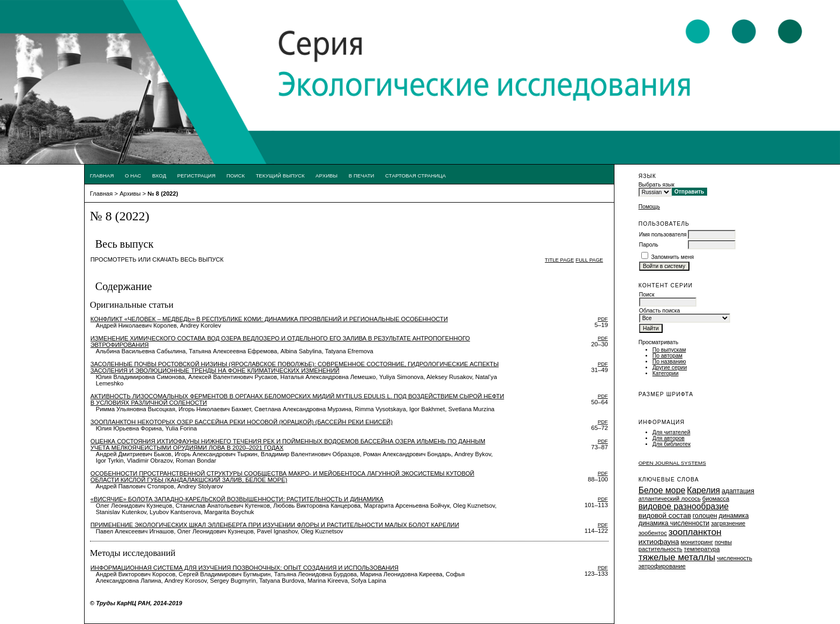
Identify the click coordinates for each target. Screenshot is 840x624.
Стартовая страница (415, 176)
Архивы (327, 176)
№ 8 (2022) (163, 194)
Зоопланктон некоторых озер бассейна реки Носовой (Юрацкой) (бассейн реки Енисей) (242, 422)
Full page (589, 260)
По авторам (667, 356)
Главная (102, 176)
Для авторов (669, 438)
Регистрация (197, 176)
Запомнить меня (673, 257)
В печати (362, 176)
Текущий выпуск (280, 176)
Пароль (649, 245)
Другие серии (670, 367)
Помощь (649, 207)
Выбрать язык (657, 185)
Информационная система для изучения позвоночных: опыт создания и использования (245, 568)
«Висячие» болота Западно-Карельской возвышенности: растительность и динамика (237, 499)
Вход (159, 176)
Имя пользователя (663, 235)
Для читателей (672, 432)
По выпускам (669, 350)
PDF (603, 319)
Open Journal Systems (672, 463)
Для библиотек (672, 444)
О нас (133, 176)
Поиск (236, 176)
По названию (669, 362)
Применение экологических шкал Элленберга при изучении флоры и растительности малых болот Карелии (275, 525)
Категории (666, 373)
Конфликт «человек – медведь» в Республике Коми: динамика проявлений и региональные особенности (269, 319)
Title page (559, 260)
